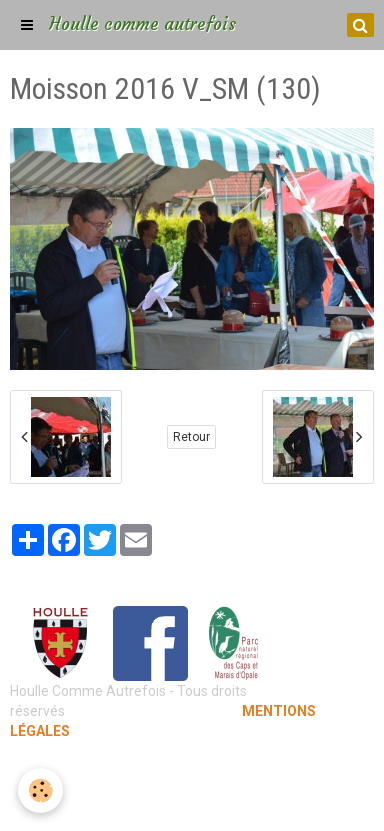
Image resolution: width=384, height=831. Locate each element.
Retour (191, 437)
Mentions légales (192, 771)
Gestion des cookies (192, 801)
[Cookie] (40, 790)
